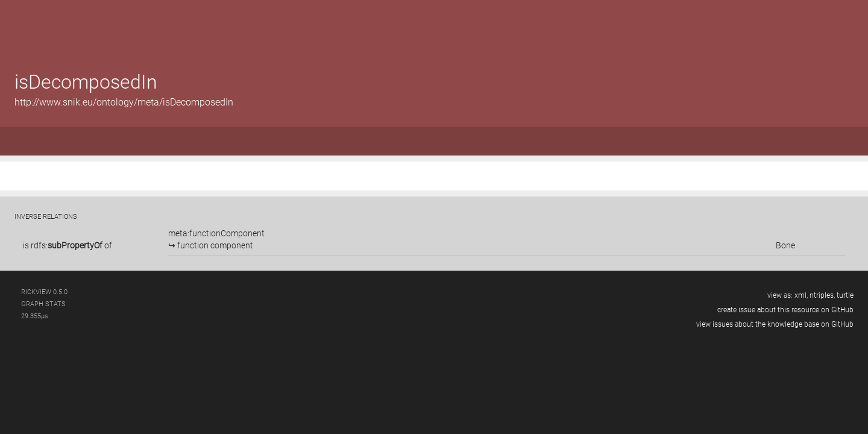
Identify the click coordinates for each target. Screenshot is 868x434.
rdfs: (67, 245)
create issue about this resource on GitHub (785, 310)
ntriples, (822, 295)
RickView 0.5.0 (44, 292)
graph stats (43, 304)
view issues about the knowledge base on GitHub (775, 324)
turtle (845, 295)
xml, (801, 295)
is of (68, 245)
